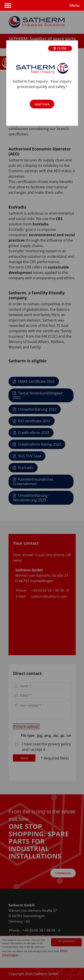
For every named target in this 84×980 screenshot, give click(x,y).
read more (42, 104)
